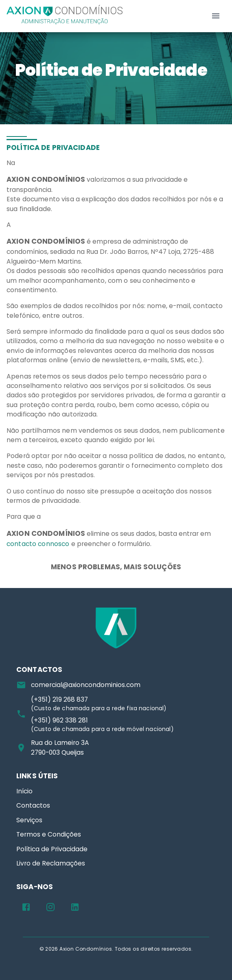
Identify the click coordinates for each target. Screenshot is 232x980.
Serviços (29, 820)
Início (24, 791)
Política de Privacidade (52, 849)
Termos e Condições (49, 834)
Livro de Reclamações (51, 863)
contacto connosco (38, 544)
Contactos (33, 805)
